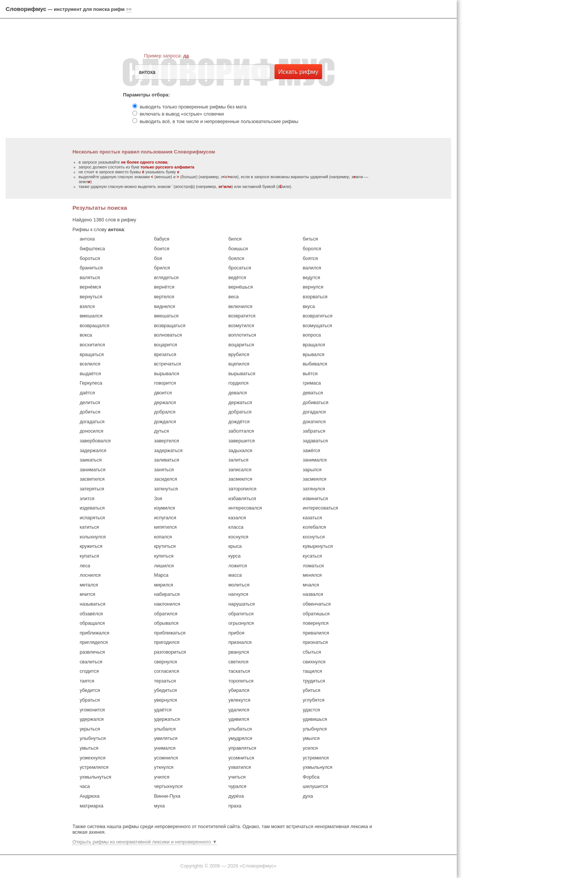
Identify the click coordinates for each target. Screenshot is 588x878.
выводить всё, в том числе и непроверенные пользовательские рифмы (219, 121)
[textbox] (202, 72)
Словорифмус (26, 9)
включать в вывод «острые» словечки (182, 114)
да (186, 56)
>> (129, 9)
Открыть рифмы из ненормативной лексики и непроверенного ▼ (145, 842)
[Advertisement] (524, 116)
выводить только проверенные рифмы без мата (193, 107)
